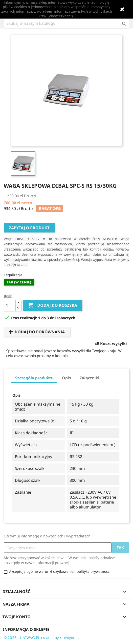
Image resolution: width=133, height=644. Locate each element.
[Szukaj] (66, 23)
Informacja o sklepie (26, 629)
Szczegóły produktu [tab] (34, 378)
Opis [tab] (66, 378)
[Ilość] (10, 305)
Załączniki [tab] (89, 378)
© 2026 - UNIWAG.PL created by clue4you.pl (42, 638)
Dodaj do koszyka (53, 305)
